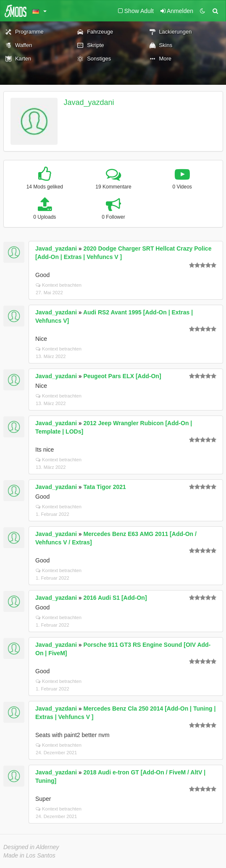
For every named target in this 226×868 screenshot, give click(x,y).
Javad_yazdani (89, 102)
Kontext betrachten (59, 285)
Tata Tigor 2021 (104, 487)
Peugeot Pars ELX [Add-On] (122, 376)
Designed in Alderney (31, 847)
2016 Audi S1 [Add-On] (115, 598)
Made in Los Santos (29, 855)
